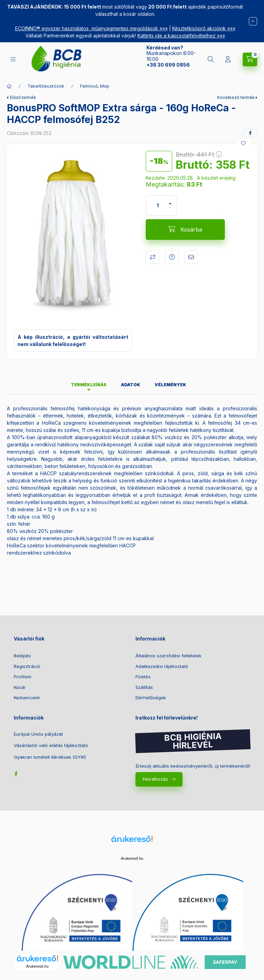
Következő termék (236, 97)
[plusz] (170, 201)
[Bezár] (253, 21)
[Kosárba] (185, 230)
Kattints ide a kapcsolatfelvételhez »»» (181, 36)
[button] (73, 237)
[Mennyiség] (158, 205)
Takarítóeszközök (46, 86)
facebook (16, 774)
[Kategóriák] (13, 59)
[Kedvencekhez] (243, 143)
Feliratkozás (155, 779)
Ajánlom (191, 257)
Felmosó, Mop (95, 86)
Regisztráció (27, 666)
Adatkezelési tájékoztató (162, 666)
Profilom (23, 677)
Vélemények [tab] (170, 385)
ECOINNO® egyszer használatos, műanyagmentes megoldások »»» (91, 28)
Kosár (20, 687)
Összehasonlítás (153, 257)
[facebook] (250, 133)
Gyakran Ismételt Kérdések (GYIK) (50, 757)
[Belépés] (228, 59)
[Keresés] (211, 59)
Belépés (22, 656)
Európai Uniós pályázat (38, 734)
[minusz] (170, 210)
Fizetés (143, 677)
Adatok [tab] (131, 385)
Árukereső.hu (132, 858)
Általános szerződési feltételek (168, 656)
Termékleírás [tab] (89, 385)
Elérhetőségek (151, 698)
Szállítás (144, 687)
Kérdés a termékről (172, 257)
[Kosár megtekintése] (250, 59)
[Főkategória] (9, 86)
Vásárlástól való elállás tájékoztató (51, 745)
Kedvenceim (27, 698)
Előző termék (23, 97)
